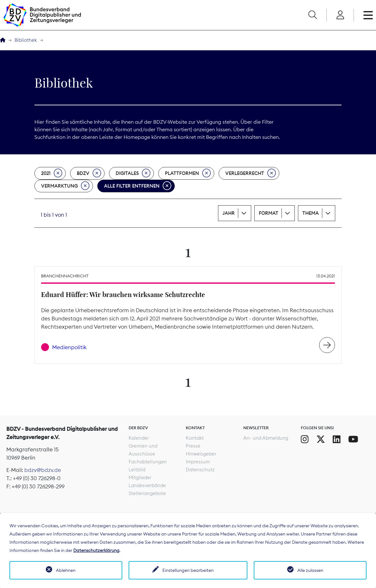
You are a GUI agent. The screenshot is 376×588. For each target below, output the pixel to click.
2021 (52, 173)
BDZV (89, 173)
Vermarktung (65, 186)
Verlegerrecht (251, 173)
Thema (311, 213)
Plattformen (188, 173)
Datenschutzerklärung (96, 550)
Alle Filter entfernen (138, 186)
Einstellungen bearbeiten (188, 570)
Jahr (229, 213)
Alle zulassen (310, 570)
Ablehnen (66, 570)
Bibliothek (26, 40)
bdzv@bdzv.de (43, 470)
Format (269, 213)
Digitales (133, 173)
